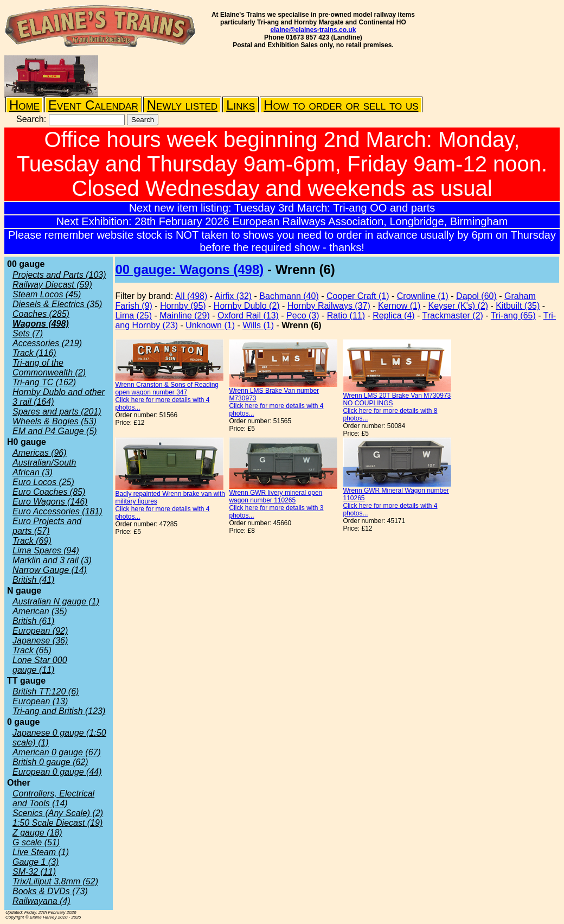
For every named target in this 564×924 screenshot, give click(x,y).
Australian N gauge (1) (56, 601)
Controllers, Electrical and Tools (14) (53, 798)
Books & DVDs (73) (50, 891)
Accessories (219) (47, 343)
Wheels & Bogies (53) (55, 421)
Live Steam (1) (41, 852)
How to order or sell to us (341, 105)
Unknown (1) (210, 325)
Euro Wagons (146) (50, 502)
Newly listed (182, 105)
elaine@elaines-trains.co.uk (313, 30)
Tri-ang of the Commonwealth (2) (49, 368)
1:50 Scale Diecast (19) (57, 823)
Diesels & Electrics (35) (57, 304)
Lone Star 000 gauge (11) (40, 665)
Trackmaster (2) (453, 316)
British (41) (33, 580)
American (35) (40, 611)
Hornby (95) (183, 306)
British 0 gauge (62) (50, 762)
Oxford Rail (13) (248, 316)
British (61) (33, 621)
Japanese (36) (40, 641)
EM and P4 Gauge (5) (55, 431)
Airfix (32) (233, 296)
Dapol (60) (476, 296)
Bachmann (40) (289, 296)
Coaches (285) (41, 314)
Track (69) (32, 541)
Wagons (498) (41, 324)
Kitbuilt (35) (518, 306)
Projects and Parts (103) (59, 275)
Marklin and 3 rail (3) (52, 560)
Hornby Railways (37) (329, 306)
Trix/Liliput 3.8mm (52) (55, 881)
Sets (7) (28, 333)
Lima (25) (133, 316)
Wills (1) (258, 325)
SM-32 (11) (34, 872)
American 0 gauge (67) (57, 752)
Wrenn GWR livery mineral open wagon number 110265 (275, 496)
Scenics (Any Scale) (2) (58, 813)
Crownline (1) (423, 296)
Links (241, 105)
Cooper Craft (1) (358, 296)
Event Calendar (93, 105)
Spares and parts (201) (57, 412)
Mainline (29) (184, 316)
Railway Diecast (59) (52, 285)
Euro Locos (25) (43, 482)
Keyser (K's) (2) (459, 306)
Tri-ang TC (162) (44, 382)
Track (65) (32, 650)
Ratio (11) (346, 316)
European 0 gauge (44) (57, 772)
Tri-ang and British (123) (59, 711)
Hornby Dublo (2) (247, 306)
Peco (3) (303, 316)
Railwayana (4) (41, 901)
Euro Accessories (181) (57, 511)
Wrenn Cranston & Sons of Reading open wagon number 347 (167, 388)
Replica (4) (393, 316)
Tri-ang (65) (513, 316)
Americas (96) (40, 453)
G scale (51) (36, 842)
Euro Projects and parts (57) (47, 526)
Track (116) (34, 353)
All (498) (191, 296)
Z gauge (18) (37, 833)
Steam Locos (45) (47, 294)
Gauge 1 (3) (36, 862)
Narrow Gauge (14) (50, 570)
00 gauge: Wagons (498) (189, 269)
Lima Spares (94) (46, 550)
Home (24, 105)
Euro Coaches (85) (49, 492)
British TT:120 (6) (46, 692)
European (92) (40, 631)
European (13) (40, 701)
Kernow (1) (399, 306)
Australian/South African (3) (44, 467)
